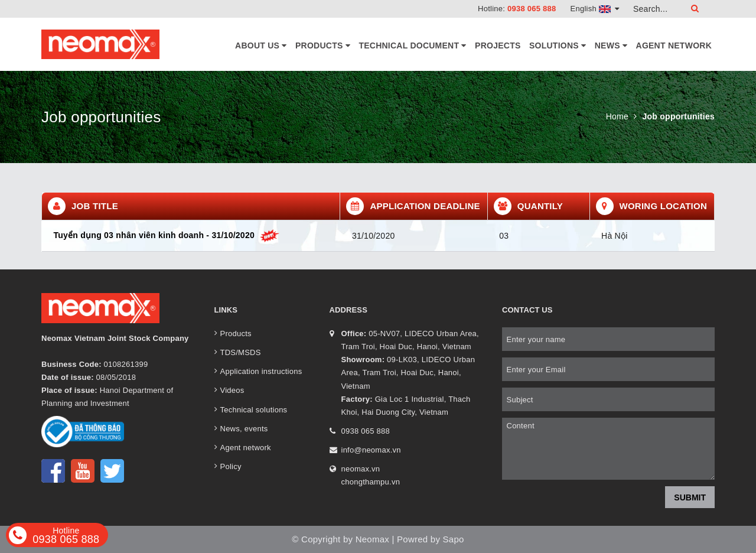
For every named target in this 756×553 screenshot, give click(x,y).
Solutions (558, 45)
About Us (261, 45)
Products (323, 45)
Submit (690, 497)
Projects (498, 45)
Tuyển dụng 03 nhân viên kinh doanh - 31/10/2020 (167, 235)
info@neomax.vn (371, 450)
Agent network (674, 45)
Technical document (412, 45)
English (595, 9)
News (611, 45)
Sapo (454, 539)
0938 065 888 (532, 9)
